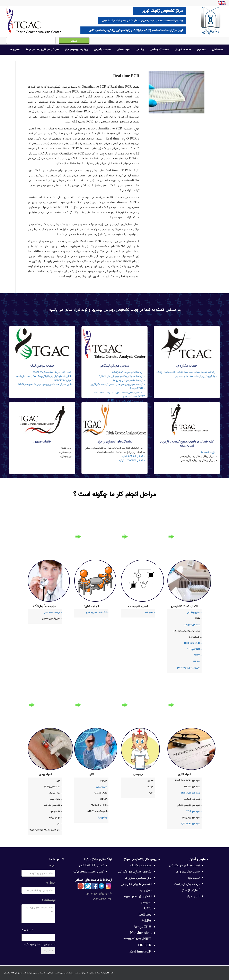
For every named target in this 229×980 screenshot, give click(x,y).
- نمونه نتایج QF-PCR (191, 824)
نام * (52, 866)
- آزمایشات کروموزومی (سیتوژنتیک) (128, 372)
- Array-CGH (137, 388)
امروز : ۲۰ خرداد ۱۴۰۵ (16, 60)
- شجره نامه (150, 612)
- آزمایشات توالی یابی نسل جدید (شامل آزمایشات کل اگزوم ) (117, 384)
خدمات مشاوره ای (183, 50)
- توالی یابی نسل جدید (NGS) (189, 668)
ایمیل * (51, 883)
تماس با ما (15, 50)
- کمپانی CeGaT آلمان (134, 456)
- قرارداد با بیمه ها (209, 452)
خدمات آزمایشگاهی (160, 50)
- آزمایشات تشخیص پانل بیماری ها (129, 380)
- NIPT (198, 655)
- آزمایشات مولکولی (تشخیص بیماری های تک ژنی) (122, 376)
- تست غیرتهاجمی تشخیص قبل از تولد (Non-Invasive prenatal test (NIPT (119, 395)
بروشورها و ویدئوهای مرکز (76, 50)
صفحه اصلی (218, 50)
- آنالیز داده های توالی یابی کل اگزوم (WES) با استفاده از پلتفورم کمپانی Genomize (44, 378)
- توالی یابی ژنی (102, 787)
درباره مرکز (202, 50)
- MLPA (197, 662)
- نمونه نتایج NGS (194, 811)
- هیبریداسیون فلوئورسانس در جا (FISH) (126, 401)
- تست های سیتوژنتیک (193, 625)
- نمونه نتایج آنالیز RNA (191, 793)
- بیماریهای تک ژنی (194, 612)
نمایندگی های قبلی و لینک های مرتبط (42, 50)
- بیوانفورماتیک (103, 818)
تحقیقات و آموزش (102, 50)
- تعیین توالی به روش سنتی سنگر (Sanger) (53, 372)
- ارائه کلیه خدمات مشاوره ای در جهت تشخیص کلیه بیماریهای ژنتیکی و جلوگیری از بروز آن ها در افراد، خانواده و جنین (187, 374)
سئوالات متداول (124, 50)
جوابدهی (140, 50)
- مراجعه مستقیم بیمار (53, 612)
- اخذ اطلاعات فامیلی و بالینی (97, 612)
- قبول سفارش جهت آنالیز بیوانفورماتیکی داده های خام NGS (45, 384)
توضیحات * (48, 900)
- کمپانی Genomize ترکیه (132, 460)
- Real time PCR (193, 643)
